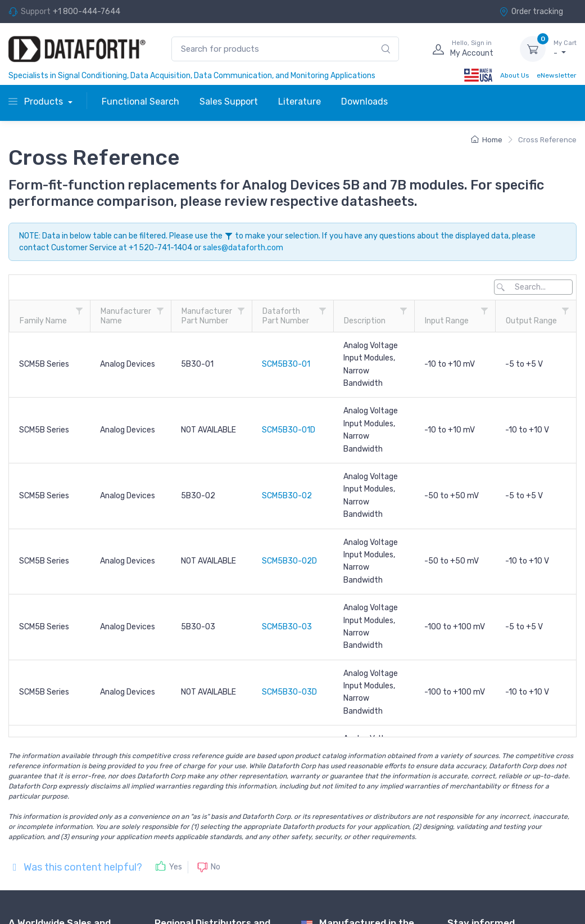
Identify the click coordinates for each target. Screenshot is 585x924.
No (216, 866)
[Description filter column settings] (403, 311)
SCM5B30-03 (287, 627)
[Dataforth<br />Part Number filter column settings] (323, 311)
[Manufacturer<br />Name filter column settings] (160, 311)
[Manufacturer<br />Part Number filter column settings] (241, 311)
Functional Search (140, 102)
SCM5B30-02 (287, 496)
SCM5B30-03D (289, 692)
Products (37, 102)
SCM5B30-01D (289, 430)
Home (487, 140)
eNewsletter (557, 75)
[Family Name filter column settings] (79, 311)
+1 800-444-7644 (87, 12)
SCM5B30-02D (289, 561)
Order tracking (531, 12)
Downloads (364, 102)
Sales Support (229, 102)
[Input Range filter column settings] (484, 311)
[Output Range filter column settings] (565, 311)
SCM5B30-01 (286, 364)
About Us (515, 75)
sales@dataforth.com (243, 248)
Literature (300, 102)
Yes (176, 867)
